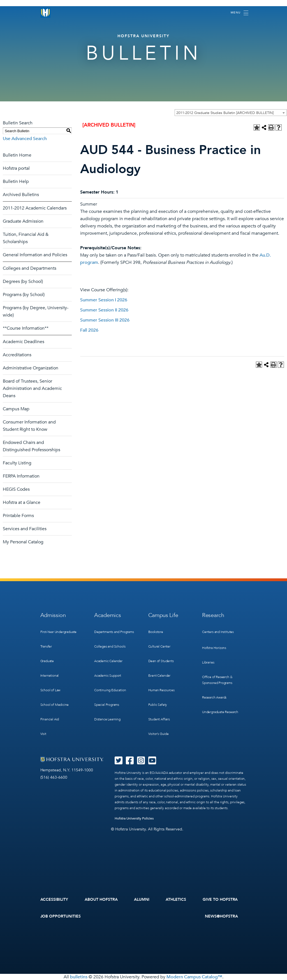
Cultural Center (159, 646)
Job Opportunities (61, 916)
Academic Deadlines (24, 342)
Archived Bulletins (21, 195)
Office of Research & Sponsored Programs (217, 680)
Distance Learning (107, 719)
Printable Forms (18, 516)
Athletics (176, 899)
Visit (43, 734)
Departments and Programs (114, 632)
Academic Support (108, 676)
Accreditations (17, 355)
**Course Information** (26, 328)
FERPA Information (21, 476)
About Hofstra (101, 899)
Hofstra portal (16, 168)
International (50, 676)
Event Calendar (159, 676)
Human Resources (161, 690)
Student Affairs (159, 719)
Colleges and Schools (110, 646)
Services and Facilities (25, 529)
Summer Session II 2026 (104, 310)
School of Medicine (55, 705)
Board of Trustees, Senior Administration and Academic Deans (32, 388)
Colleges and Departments (30, 268)
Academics (107, 615)
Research (213, 615)
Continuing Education (110, 690)
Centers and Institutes (218, 632)
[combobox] (231, 113)
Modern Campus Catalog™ (194, 977)
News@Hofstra (221, 916)
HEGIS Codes (16, 489)
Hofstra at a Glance (22, 502)
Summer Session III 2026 (105, 320)
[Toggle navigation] (239, 13)
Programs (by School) (24, 295)
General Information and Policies (35, 255)
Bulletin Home (17, 155)
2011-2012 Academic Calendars (35, 208)
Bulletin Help (16, 181)
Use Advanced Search (25, 139)
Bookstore (156, 632)
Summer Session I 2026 (104, 300)
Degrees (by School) (23, 281)
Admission (53, 615)
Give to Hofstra (220, 899)
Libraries (208, 662)
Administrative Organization (31, 368)
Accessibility (54, 899)
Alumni (142, 899)
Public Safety (158, 705)
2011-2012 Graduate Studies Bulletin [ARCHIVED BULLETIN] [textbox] (225, 113)
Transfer (46, 646)
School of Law (50, 690)
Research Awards (214, 697)
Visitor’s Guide (158, 734)
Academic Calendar (108, 661)
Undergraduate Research (220, 712)
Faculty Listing (17, 463)
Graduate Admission (23, 221)
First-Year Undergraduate (59, 632)
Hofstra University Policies (134, 818)
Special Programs (107, 705)
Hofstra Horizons (214, 648)
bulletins (79, 977)
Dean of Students (161, 661)
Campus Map (16, 409)
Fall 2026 (89, 330)
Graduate (47, 661)
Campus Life (163, 615)
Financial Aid (50, 719)
